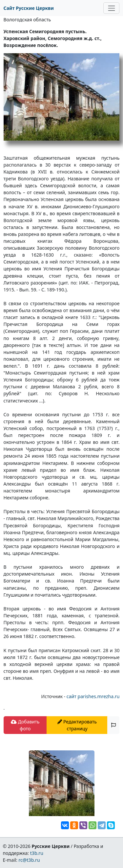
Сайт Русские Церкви (29, 8)
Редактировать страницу (77, 725)
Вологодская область (27, 20)
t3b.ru (37, 853)
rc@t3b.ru (29, 860)
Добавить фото (25, 725)
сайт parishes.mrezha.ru (93, 696)
